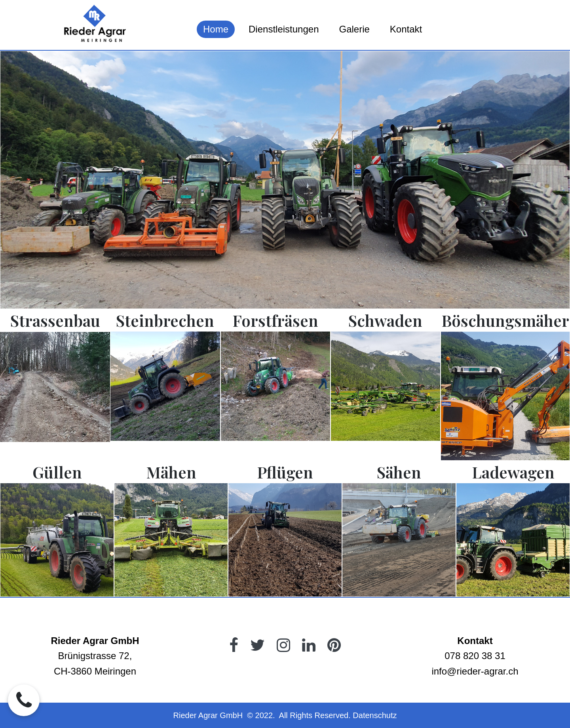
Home (216, 29)
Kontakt (406, 29)
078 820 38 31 (475, 656)
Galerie (354, 29)
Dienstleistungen (284, 29)
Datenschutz (375, 715)
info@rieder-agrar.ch (475, 671)
